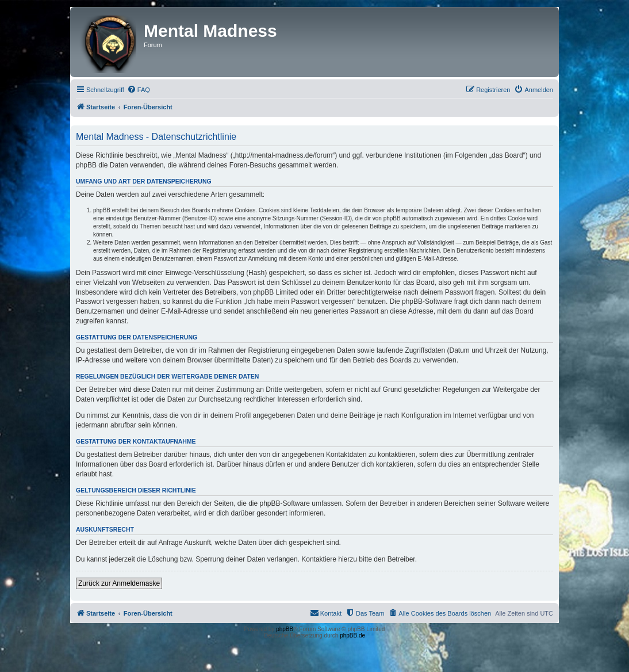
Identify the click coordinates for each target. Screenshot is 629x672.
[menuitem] (139, 90)
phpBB (285, 629)
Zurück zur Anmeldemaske (119, 583)
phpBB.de (352, 635)
